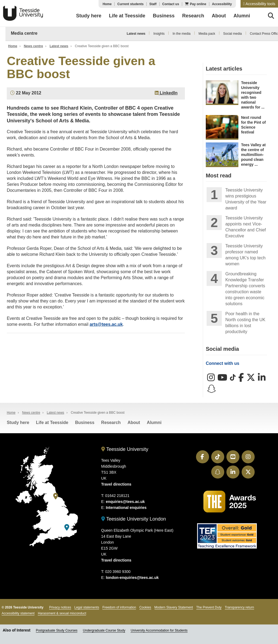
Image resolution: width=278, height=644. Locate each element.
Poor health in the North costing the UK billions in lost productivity (245, 323)
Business (85, 423)
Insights (159, 34)
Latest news (136, 34)
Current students (130, 4)
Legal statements (87, 607)
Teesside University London (134, 519)
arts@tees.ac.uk (106, 324)
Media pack (207, 34)
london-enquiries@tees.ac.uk (132, 578)
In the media (182, 34)
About (134, 423)
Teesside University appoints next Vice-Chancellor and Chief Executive (246, 227)
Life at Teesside (52, 423)
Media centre (24, 33)
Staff (153, 4)
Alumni (154, 423)
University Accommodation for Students (159, 630)
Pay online (198, 4)
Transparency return (239, 607)
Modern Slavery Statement (174, 607)
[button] (259, 4)
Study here (18, 423)
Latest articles (224, 69)
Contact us (171, 4)
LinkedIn (166, 93)
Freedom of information (119, 607)
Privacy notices (60, 607)
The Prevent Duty (209, 607)
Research (111, 423)
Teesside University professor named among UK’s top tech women (245, 255)
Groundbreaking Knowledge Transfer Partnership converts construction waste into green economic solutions (245, 289)
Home (107, 4)
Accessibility (222, 4)
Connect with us (223, 363)
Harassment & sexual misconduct (62, 613)
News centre (34, 46)
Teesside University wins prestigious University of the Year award (246, 199)
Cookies (145, 607)
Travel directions (116, 484)
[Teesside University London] (67, 527)
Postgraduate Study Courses (57, 630)
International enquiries (126, 508)
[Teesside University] (56, 496)
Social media (233, 34)
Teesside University (23, 13)
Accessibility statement (18, 613)
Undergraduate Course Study (104, 630)
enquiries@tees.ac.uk (125, 502)
